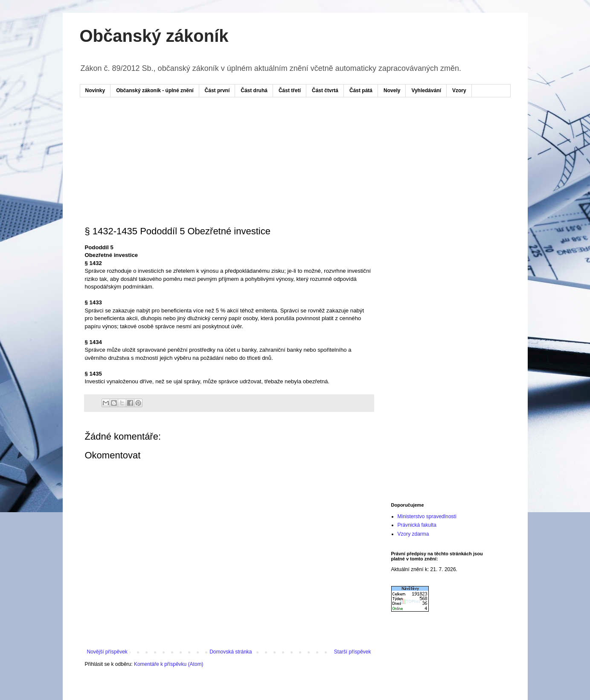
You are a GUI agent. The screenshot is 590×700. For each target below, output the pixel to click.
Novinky (95, 90)
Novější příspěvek (107, 652)
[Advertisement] (248, 129)
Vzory (459, 90)
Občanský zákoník (154, 36)
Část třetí (290, 90)
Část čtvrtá (325, 90)
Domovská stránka (231, 652)
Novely (392, 90)
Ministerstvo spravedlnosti (427, 516)
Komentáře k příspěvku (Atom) (169, 664)
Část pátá (361, 90)
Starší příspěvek (353, 652)
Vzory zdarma (413, 534)
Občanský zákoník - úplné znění (155, 90)
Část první (217, 90)
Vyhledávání (426, 90)
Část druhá (254, 90)
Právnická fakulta (417, 525)
